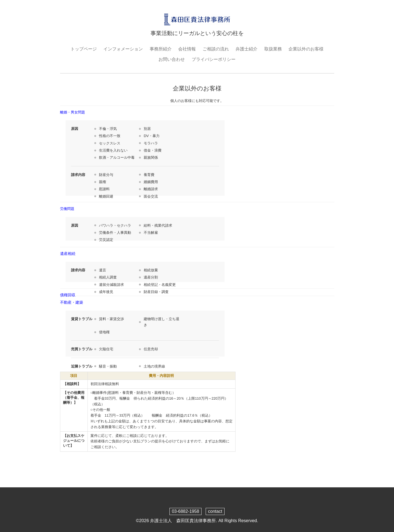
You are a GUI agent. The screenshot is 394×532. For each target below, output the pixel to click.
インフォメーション (123, 49)
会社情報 (187, 49)
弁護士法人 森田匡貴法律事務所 (183, 521)
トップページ (84, 49)
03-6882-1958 (186, 511)
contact (215, 511)
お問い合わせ (172, 59)
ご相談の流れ (216, 49)
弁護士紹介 (246, 49)
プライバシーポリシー (214, 59)
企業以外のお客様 (306, 49)
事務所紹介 (161, 49)
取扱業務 (273, 49)
